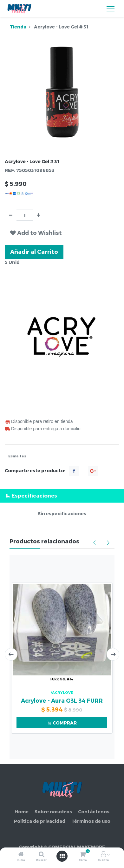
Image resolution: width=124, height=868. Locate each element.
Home (22, 812)
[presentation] (11, 654)
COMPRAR (62, 723)
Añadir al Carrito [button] (34, 251)
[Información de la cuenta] (103, 855)
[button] (36, 233)
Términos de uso (91, 821)
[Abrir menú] (62, 856)
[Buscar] (42, 855)
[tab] (62, 495)
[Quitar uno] (11, 215)
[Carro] (83, 855)
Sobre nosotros (53, 812)
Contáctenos (94, 812)
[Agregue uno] (39, 215)
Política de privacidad (40, 821)
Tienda (18, 27)
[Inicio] (21, 855)
